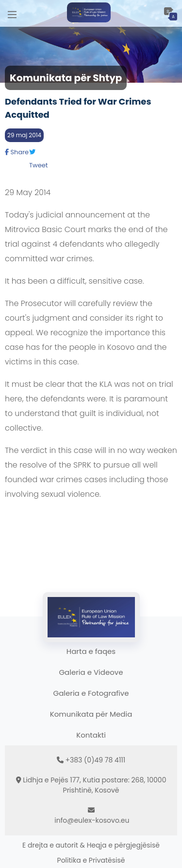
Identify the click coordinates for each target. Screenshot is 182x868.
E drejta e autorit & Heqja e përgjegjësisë (91, 845)
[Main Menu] (12, 13)
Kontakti (91, 735)
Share (17, 152)
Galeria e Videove (91, 672)
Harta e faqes (91, 651)
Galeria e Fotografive (91, 693)
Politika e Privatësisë (91, 860)
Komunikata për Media (91, 714)
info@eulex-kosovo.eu (92, 820)
